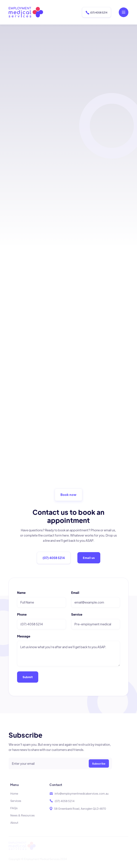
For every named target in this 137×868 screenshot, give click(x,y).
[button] (124, 12)
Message (24, 636)
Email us (89, 558)
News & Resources (22, 820)
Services (16, 806)
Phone (22, 614)
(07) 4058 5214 (97, 13)
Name (21, 593)
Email (75, 593)
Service (77, 614)
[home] (26, 12)
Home (14, 799)
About (14, 828)
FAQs (14, 813)
